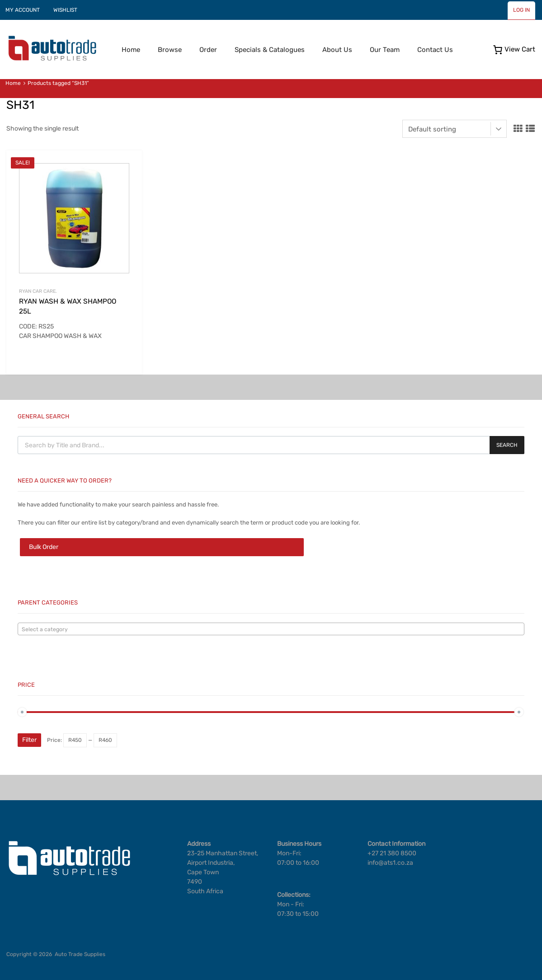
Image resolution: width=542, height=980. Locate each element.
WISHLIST (65, 10)
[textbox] (271, 629)
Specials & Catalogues (270, 50)
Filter (29, 740)
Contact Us (435, 50)
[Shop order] (455, 129)
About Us (337, 50)
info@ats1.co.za (390, 863)
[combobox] (271, 629)
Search (507, 445)
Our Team (385, 50)
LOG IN (521, 10)
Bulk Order (44, 547)
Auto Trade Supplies (80, 954)
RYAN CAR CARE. (38, 291)
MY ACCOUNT (23, 10)
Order (208, 50)
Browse (170, 50)
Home (131, 50)
